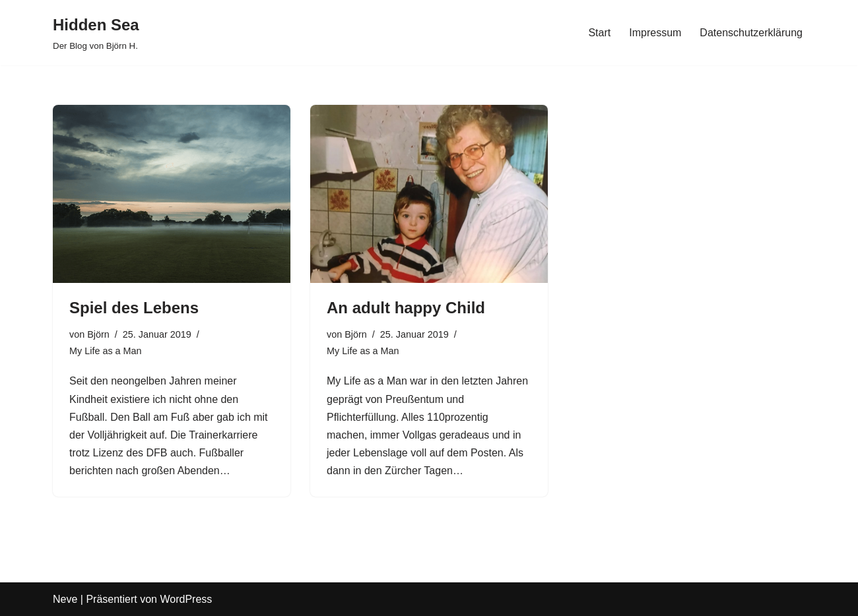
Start (599, 33)
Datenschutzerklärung (751, 33)
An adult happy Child (406, 308)
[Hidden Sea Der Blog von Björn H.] (96, 33)
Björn (98, 334)
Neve (65, 599)
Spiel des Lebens (134, 308)
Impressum (655, 33)
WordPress (186, 599)
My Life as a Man (106, 351)
